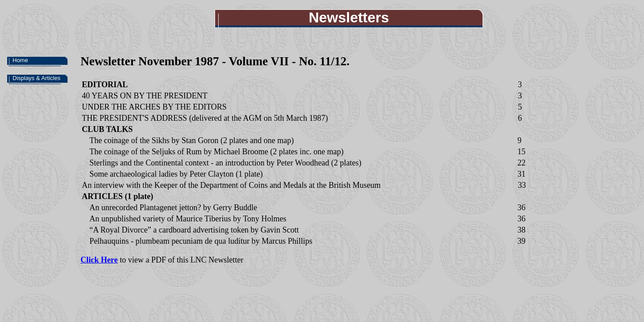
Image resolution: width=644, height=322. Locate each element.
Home (20, 60)
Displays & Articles (36, 78)
